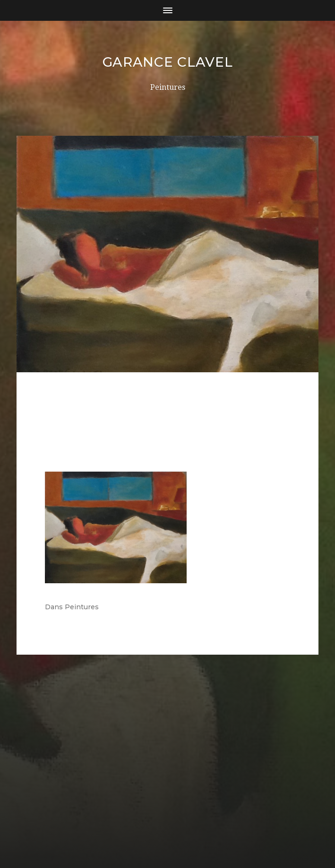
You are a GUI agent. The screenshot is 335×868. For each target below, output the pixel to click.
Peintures (82, 607)
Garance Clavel (168, 62)
